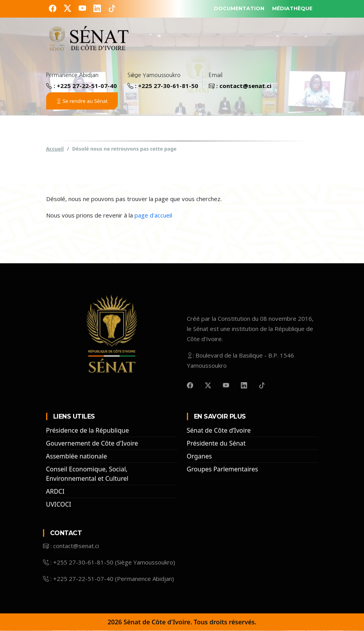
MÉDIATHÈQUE (288, 8)
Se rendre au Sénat (82, 101)
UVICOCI (59, 505)
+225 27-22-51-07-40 (87, 86)
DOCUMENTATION (226, 8)
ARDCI (55, 492)
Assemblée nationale (77, 457)
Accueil (55, 149)
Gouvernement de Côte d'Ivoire (92, 444)
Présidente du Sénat (216, 444)
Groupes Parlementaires (222, 469)
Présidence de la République (88, 431)
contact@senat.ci (245, 86)
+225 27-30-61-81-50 (168, 86)
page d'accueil (153, 216)
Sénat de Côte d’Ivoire (219, 431)
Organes (199, 457)
